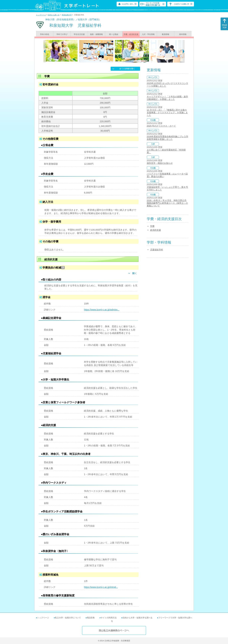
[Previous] (45, 51)
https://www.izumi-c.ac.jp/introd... (101, 587)
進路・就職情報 (96, 34)
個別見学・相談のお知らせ (160, 163)
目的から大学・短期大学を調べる (137, 618)
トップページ (41, 15)
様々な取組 (114, 34)
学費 (152, 226)
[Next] (184, 51)
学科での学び (62, 34)
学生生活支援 (79, 34)
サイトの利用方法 (109, 618)
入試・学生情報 (148, 34)
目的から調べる (54, 15)
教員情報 (166, 34)
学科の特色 (45, 34)
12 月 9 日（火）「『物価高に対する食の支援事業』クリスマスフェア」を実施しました (167, 113)
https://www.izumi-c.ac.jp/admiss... (102, 310)
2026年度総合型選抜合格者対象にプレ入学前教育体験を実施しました (168, 138)
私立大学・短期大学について (68, 618)
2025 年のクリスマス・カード (161, 126)
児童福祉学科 (157, 250)
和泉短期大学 (67, 15)
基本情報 (183, 34)
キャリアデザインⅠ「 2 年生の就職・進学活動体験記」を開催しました (167, 98)
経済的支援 (156, 230)
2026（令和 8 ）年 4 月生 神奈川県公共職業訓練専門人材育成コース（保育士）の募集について (167, 203)
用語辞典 (91, 618)
